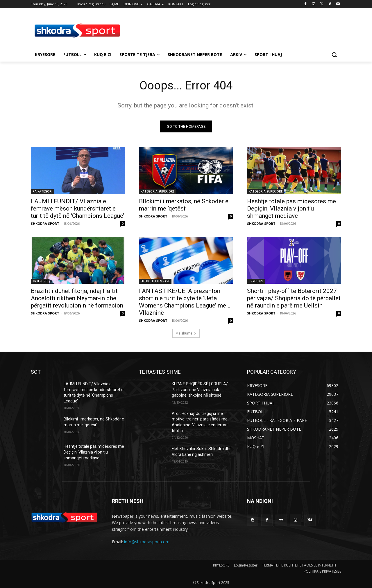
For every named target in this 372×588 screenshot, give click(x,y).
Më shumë (186, 333)
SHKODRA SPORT (45, 223)
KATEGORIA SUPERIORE (158, 191)
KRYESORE (40, 281)
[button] (334, 55)
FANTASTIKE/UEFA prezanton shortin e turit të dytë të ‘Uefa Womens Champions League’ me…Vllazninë (185, 302)
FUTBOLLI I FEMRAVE (155, 281)
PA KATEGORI (42, 191)
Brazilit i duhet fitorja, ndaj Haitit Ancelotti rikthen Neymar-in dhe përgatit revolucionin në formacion (77, 298)
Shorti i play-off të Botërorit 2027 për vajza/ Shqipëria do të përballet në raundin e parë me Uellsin (294, 298)
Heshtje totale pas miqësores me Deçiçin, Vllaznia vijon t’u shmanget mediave (291, 208)
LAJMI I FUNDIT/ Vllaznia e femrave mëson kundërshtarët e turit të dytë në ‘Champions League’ (77, 208)
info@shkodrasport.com (147, 542)
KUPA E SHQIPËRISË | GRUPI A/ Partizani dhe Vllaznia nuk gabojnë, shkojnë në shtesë (200, 390)
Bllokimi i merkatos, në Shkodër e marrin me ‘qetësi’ (184, 205)
